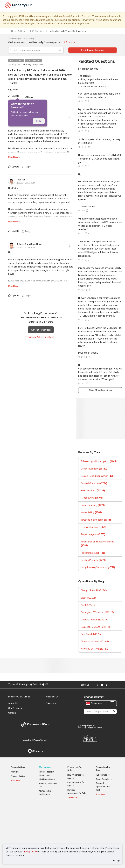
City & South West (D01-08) (95, 642)
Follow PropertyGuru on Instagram (97, 685)
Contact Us (52, 697)
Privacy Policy (30, 852)
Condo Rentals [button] (104, 779)
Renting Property (93, 560)
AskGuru (15, 772)
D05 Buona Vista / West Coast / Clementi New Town (105, 827)
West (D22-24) (88, 598)
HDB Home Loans (47, 779)
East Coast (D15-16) (91, 634)
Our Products (15, 708)
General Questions (94, 483)
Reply (26, 167)
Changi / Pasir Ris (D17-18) (95, 590)
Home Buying (92, 498)
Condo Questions (94, 469)
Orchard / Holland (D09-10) (95, 620)
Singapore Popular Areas (103, 809)
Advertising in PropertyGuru (99, 461)
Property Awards (90, 727)
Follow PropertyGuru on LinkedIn (107, 685)
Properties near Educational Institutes (76, 811)
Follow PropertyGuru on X (112, 685)
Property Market (93, 553)
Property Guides (18, 776)
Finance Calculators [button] (48, 785)
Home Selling (91, 512)
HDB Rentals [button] (103, 775)
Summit (35, 740)
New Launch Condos (20, 816)
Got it (39, 121)
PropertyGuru (18, 767)
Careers (12, 713)
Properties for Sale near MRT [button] (48, 821)
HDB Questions (34, 60)
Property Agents (93, 534)
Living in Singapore (94, 527)
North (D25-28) (89, 605)
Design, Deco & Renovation (98, 476)
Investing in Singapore (96, 520)
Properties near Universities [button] (74, 821)
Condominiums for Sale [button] (76, 784)
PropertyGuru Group (19, 697)
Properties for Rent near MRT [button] (48, 828)
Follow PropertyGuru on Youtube (102, 685)
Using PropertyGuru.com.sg (98, 567)
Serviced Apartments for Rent (103, 787)
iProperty (35, 751)
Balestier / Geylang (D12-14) (95, 627)
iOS (45, 684)
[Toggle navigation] (120, 6)
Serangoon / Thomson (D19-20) (97, 612)
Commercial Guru (35, 724)
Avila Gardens (16, 60)
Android (35, 684)
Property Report (90, 739)
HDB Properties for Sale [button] (76, 777)
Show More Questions (100, 390)
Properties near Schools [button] (74, 828)
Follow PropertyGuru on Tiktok (115, 685)
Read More (14, 157)
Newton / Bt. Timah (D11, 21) (96, 649)
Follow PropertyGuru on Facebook (92, 685)
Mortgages (45, 767)
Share (29, 97)
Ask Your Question (41, 330)
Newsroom (52, 703)
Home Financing (93, 505)
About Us (13, 703)
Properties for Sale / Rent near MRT (48, 811)
